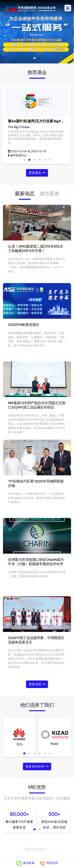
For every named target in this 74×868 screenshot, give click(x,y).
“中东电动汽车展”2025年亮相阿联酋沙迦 (36, 483)
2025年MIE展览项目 (23, 325)
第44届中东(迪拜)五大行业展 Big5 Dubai (40, 121)
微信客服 (26, 863)
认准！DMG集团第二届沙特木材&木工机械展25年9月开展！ (36, 249)
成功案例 (49, 194)
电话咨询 (49, 863)
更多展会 (37, 173)
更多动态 (37, 684)
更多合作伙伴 (37, 766)
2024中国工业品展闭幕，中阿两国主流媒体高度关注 (36, 640)
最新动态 (25, 194)
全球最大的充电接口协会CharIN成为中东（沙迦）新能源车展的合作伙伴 (36, 562)
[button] (35, 58)
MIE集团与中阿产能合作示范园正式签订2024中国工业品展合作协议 (37, 405)
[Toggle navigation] (68, 8)
